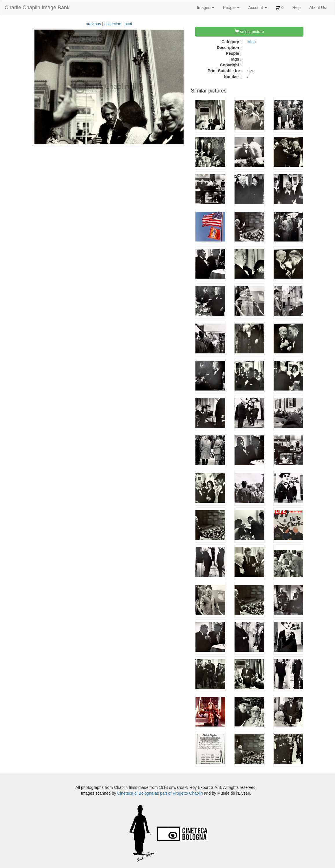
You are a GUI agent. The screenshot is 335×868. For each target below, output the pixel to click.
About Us (318, 8)
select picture (249, 32)
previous (93, 24)
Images (206, 8)
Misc (251, 42)
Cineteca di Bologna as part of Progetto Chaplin (160, 793)
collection (113, 24)
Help (297, 8)
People (231, 8)
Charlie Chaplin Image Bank (37, 8)
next (128, 24)
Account (257, 8)
